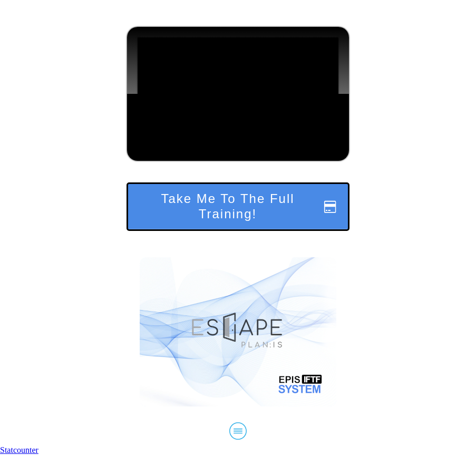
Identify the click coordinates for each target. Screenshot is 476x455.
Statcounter (19, 450)
